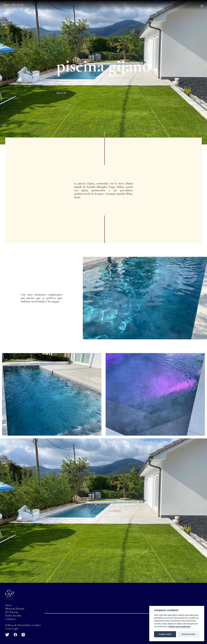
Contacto (10, 619)
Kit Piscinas (12, 612)
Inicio (8, 605)
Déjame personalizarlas (179, 627)
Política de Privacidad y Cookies (23, 625)
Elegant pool (14, 5)
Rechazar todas (188, 634)
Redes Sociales (13, 615)
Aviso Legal (12, 629)
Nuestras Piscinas (15, 609)
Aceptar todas (165, 634)
